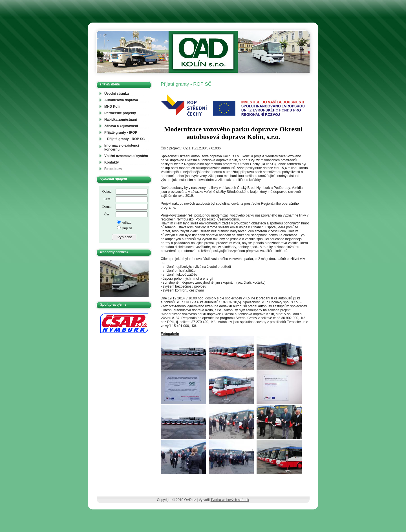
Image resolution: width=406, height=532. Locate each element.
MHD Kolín (113, 107)
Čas (107, 214)
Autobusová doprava (121, 100)
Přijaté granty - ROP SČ (126, 139)
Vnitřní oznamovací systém (126, 156)
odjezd (126, 222)
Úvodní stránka (117, 94)
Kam (107, 199)
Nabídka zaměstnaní (121, 120)
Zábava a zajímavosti (121, 126)
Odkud (107, 191)
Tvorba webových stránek (230, 500)
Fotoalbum (113, 169)
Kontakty (112, 162)
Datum (107, 207)
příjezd (127, 228)
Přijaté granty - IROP (121, 133)
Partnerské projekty (120, 113)
